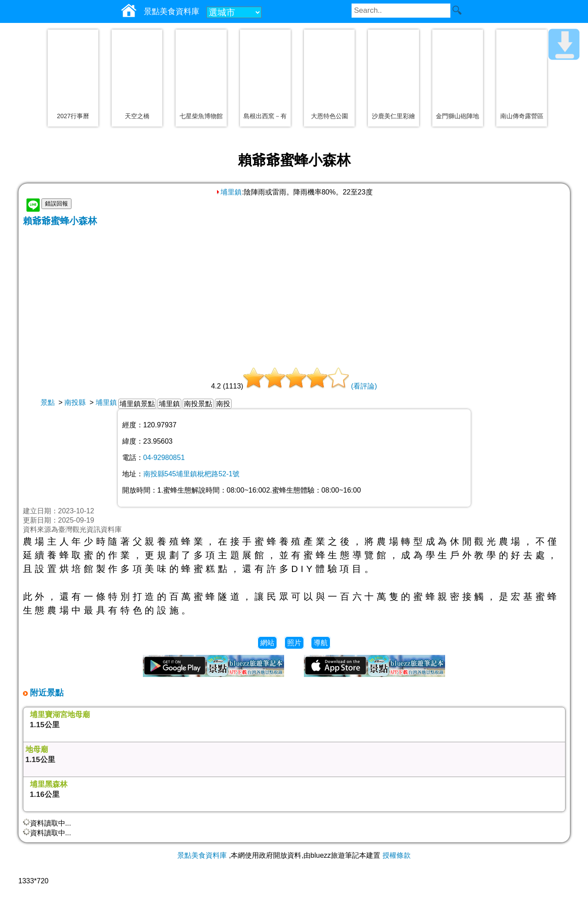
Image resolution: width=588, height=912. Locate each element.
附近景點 (46, 693)
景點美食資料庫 (202, 855)
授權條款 (397, 855)
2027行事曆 (73, 116)
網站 (267, 643)
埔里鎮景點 (137, 404)
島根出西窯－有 (265, 116)
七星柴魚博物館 (201, 116)
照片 (294, 643)
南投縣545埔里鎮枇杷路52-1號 (192, 474)
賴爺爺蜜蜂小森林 (60, 221)
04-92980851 (164, 458)
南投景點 (198, 404)
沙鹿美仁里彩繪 (393, 116)
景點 (48, 402)
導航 (321, 643)
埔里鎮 (228, 192)
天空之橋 (137, 116)
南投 (223, 404)
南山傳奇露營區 (522, 116)
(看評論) (364, 386)
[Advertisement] (294, 293)
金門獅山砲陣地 (457, 116)
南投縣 (75, 402)
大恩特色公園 (330, 116)
